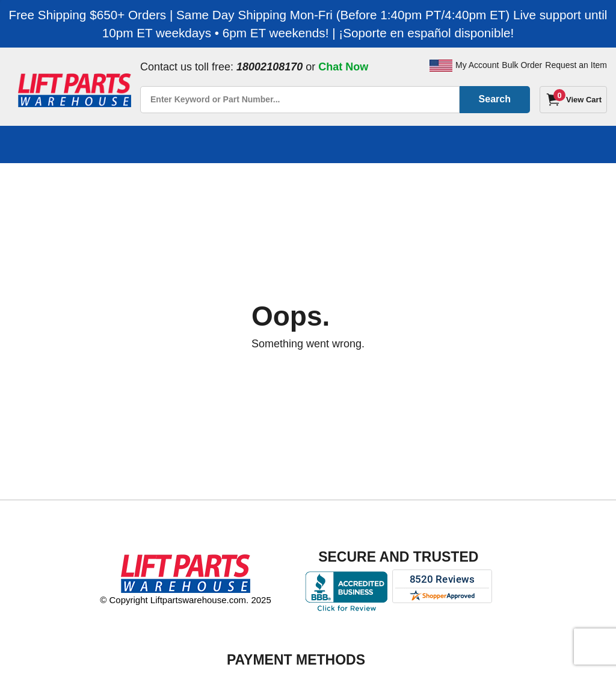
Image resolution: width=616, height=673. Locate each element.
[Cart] (573, 100)
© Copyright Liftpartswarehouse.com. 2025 (186, 600)
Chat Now (343, 67)
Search (495, 99)
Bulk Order (522, 65)
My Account (477, 65)
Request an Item (576, 65)
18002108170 (269, 67)
